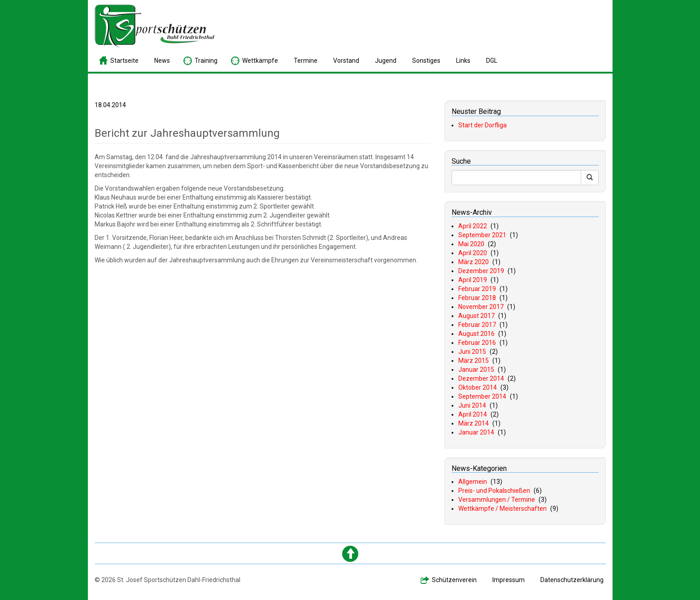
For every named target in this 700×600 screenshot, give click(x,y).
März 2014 (474, 423)
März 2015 (474, 361)
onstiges (426, 61)
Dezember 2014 (481, 378)
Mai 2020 (471, 244)
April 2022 (473, 226)
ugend (386, 61)
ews (162, 61)
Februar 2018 (477, 298)
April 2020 (473, 253)
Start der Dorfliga (483, 125)
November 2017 (481, 307)
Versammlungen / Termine (497, 500)
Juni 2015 (472, 352)
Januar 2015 (476, 370)
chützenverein (454, 580)
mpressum (509, 580)
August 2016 (476, 334)
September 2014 (482, 396)
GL (492, 61)
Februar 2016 (477, 343)
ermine (306, 61)
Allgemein (473, 482)
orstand (346, 61)
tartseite (124, 61)
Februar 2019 (477, 289)
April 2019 (473, 280)
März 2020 (474, 262)
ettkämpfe (260, 61)
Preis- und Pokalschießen (494, 491)
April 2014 (473, 414)
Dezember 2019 (481, 271)
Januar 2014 (476, 432)
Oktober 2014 (478, 387)
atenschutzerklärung (572, 580)
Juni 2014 (472, 405)
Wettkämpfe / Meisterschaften (502, 509)
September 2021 (482, 235)
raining (206, 61)
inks (463, 61)
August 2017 (476, 316)
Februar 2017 (477, 325)
